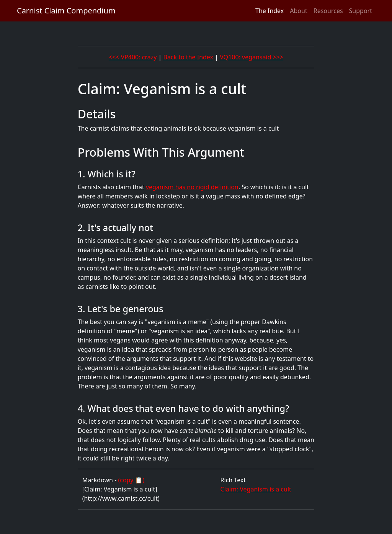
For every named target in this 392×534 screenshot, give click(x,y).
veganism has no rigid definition (192, 187)
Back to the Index (188, 57)
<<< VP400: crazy (133, 57)
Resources (328, 11)
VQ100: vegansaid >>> (252, 57)
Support (361, 11)
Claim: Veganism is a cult (256, 489)
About (298, 11)
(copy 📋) (131, 480)
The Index (269, 11)
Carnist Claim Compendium (66, 11)
